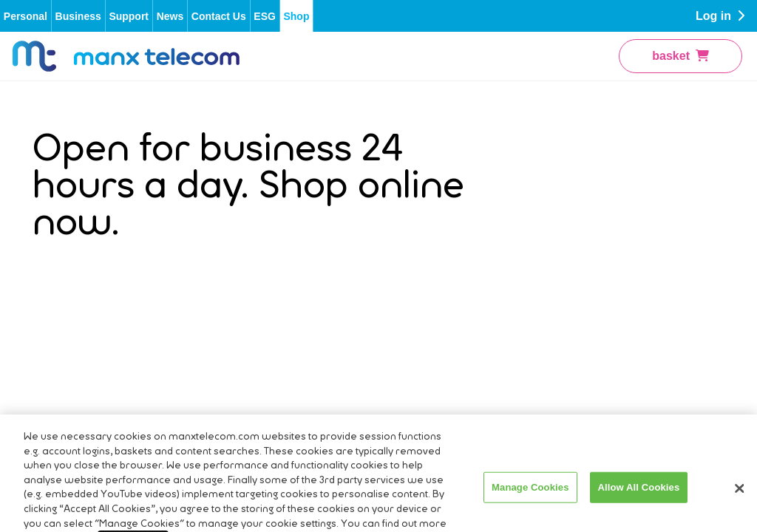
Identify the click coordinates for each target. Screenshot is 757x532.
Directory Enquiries (57, 281)
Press (48, 225)
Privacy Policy (435, 223)
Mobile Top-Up (204, 344)
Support (129, 16)
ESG (265, 16)
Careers (54, 249)
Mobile (183, 295)
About (48, 201)
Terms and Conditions (427, 191)
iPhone (591, 295)
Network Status (206, 320)
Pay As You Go (612, 223)
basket (680, 56)
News (170, 16)
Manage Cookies (530, 506)
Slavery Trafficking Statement (447, 303)
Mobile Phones (612, 271)
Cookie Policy (434, 271)
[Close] (739, 508)
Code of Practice (442, 246)
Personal (26, 16)
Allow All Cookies (639, 506)
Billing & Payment (212, 223)
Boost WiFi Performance (230, 246)
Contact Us (219, 16)
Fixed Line (193, 271)
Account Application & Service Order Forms (244, 191)
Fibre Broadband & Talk (617, 191)
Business (78, 16)
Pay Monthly (605, 246)
